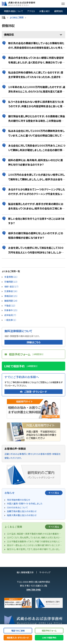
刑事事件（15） (11, 310)
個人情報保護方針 (25, 572)
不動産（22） (10, 305)
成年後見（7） (10, 315)
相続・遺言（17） (11, 286)
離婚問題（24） (11, 301)
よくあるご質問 (17, 17)
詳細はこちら (34, 342)
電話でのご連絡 (18, 631)
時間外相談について (13, 11)
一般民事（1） (10, 320)
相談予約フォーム (49, 631)
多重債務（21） (11, 277)
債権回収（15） (11, 296)
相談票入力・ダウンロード (18, 638)
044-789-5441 (34, 589)
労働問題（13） (11, 282)
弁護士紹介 (45, 11)
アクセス (31, 11)
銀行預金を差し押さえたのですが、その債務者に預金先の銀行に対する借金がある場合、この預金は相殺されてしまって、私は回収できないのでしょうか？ (37, 121)
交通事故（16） (11, 291)
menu (63, 4)
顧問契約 (59, 11)
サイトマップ (45, 572)
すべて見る (54, 493)
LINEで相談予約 (49, 638)
